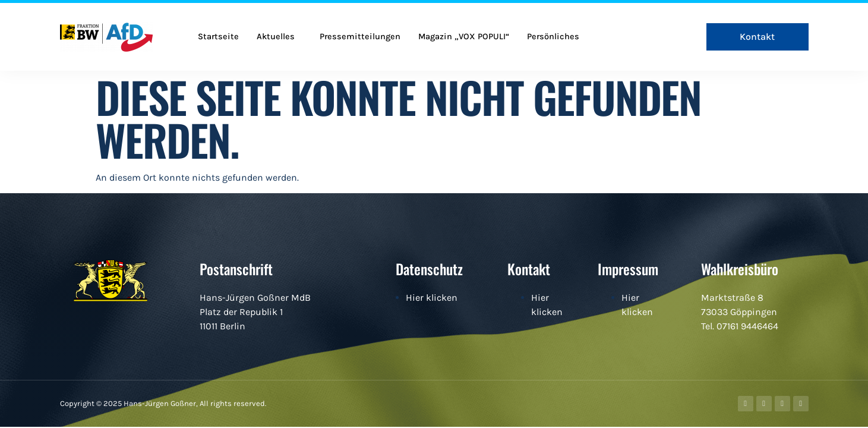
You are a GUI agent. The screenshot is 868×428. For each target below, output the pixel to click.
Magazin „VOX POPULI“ (467, 37)
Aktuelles (277, 37)
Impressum (628, 269)
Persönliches (558, 37)
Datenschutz (429, 269)
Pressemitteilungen (362, 37)
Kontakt (529, 269)
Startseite (219, 37)
